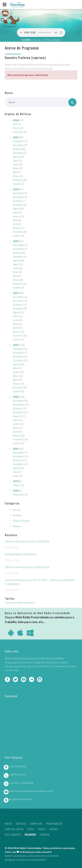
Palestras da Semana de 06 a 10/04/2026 (27, 541)
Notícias (17, 515)
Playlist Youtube (21, 521)
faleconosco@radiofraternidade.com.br (31, 791)
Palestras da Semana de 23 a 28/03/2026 (27, 567)
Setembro (18, 153)
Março (16, 128)
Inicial (9, 824)
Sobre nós (36, 824)
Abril (15, 124)
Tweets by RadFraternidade (20, 603)
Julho (16, 161)
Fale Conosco (13, 834)
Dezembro (19, 141)
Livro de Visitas (14, 829)
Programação (54, 824)
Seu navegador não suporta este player (41, 33)
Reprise (17, 526)
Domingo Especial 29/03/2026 (21, 554)
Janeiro (17, 184)
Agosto (17, 157)
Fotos (31, 829)
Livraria (45, 834)
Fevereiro (18, 132)
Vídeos (42, 829)
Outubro (17, 149)
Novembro (18, 145)
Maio (16, 168)
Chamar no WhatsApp (21, 783)
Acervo (54, 829)
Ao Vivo (17, 510)
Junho (16, 164)
